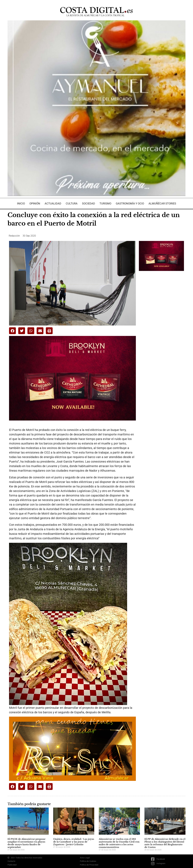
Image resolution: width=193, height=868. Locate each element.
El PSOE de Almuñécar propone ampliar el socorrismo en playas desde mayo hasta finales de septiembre (27, 843)
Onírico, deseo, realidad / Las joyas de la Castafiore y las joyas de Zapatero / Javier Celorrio (74, 842)
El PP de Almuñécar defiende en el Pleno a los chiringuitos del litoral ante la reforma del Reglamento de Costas (165, 843)
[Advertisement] (161, 321)
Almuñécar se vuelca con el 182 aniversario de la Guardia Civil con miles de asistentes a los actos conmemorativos (119, 843)
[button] (12, 331)
